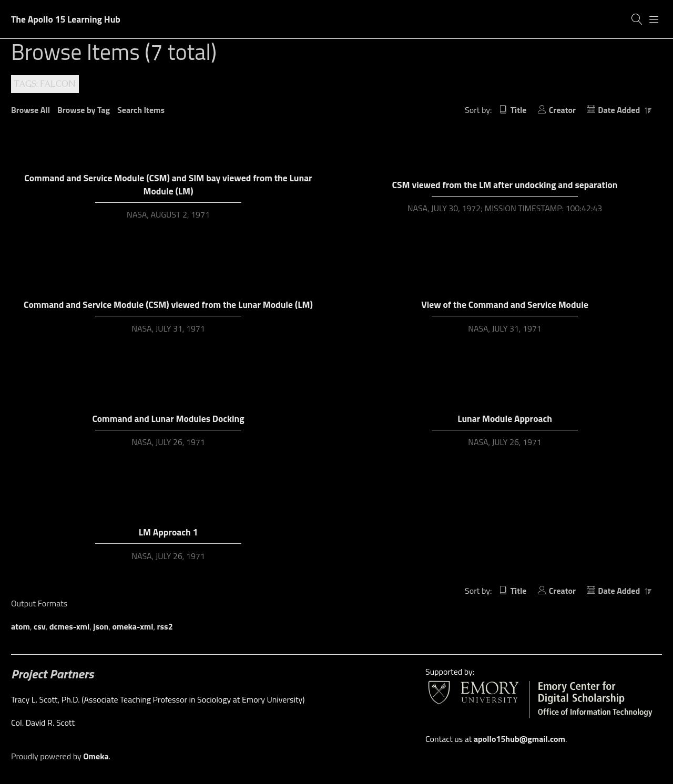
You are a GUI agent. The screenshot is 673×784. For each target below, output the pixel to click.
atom (21, 626)
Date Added (620, 110)
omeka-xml (133, 626)
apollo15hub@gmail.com (519, 739)
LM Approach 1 (169, 532)
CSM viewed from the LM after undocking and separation (505, 185)
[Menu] (654, 19)
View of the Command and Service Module (505, 305)
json (101, 626)
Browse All (30, 110)
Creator (562, 110)
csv (40, 626)
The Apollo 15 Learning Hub (66, 19)
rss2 (165, 626)
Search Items (141, 110)
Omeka (96, 756)
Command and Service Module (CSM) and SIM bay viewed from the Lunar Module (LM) (168, 184)
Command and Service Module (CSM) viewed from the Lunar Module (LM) (168, 305)
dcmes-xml (70, 626)
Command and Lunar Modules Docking (168, 419)
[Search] (637, 19)
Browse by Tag (84, 110)
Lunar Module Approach (505, 419)
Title (519, 110)
